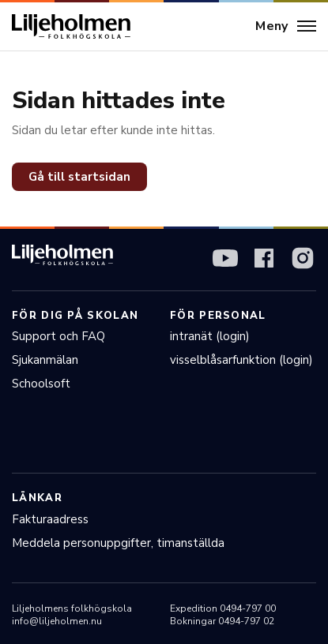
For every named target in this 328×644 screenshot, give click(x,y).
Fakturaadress (50, 519)
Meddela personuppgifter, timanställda (118, 543)
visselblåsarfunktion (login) (241, 360)
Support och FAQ (58, 336)
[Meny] (286, 27)
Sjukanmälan (45, 360)
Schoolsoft (41, 384)
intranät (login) (210, 336)
